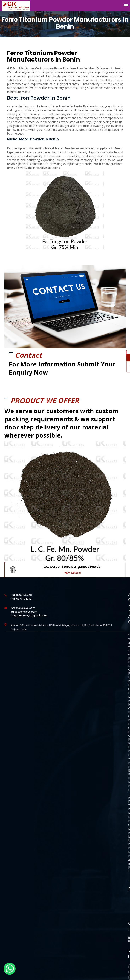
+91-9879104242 (21, 599)
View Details (73, 573)
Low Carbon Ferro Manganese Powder (73, 567)
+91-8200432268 (21, 595)
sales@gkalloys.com (24, 612)
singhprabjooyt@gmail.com (29, 615)
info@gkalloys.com (23, 608)
